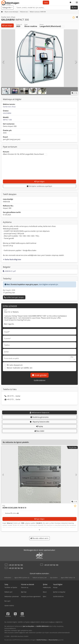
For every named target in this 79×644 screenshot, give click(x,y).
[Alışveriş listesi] (70, 3)
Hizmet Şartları (53, 640)
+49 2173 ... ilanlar (13, 396)
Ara (74, 8)
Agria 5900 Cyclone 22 (22, 578)
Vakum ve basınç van (40, 578)
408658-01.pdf (9, 271)
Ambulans (8, 578)
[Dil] (74, 3)
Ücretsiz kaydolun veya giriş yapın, (25, 284)
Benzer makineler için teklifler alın (20, 368)
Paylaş (39, 426)
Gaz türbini (54, 578)
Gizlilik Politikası (42, 640)
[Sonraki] (76, 62)
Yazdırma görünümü (39, 417)
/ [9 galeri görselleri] (74, 502)
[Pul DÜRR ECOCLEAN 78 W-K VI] (39, 475)
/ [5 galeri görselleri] (74, 93)
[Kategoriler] (7, 8)
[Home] (11, 12)
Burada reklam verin (39, 538)
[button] (77, 3)
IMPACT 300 (7, 120)
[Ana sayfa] (2, 12)
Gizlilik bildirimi (40, 380)
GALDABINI (7, 113)
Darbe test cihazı (9, 107)
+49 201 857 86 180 (16, 565)
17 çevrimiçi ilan (9, 293)
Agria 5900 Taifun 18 (68, 578)
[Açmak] (39, 530)
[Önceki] (3, 62)
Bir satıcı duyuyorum (15, 365)
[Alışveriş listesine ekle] (74, 17)
